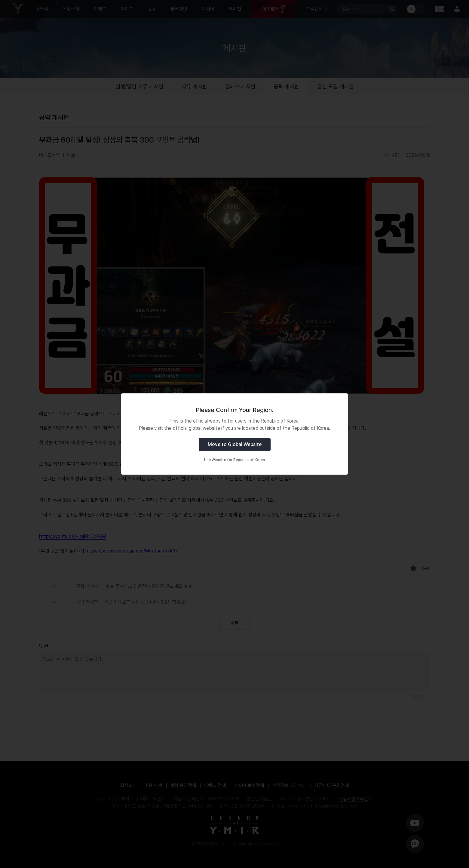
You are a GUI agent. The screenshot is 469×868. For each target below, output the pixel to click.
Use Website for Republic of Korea (234, 460)
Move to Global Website (235, 444)
